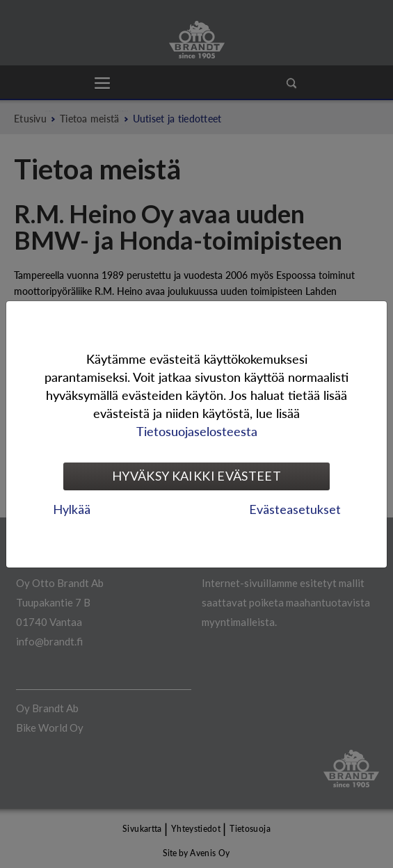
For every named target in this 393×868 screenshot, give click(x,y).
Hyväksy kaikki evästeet (196, 476)
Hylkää (72, 509)
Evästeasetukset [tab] (295, 509)
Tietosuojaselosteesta (197, 431)
